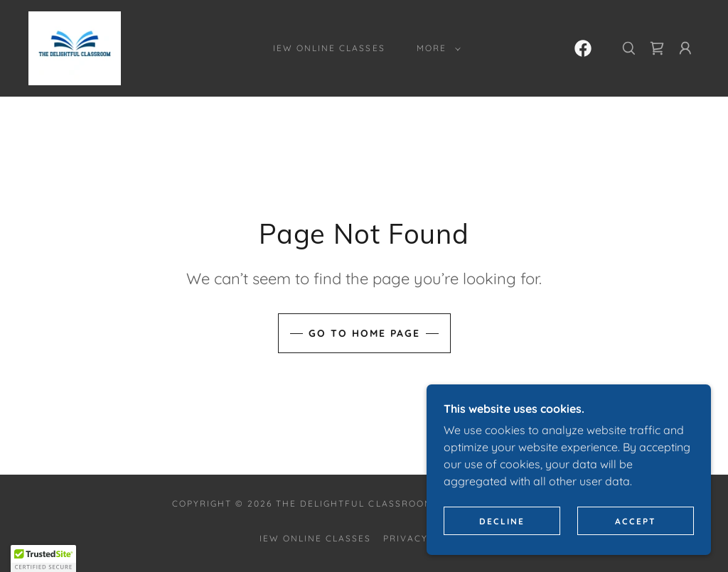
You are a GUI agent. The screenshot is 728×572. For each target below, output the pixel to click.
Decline (502, 521)
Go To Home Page (364, 333)
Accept (636, 521)
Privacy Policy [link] (426, 538)
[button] (436, 48)
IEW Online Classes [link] (329, 48)
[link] (75, 47)
